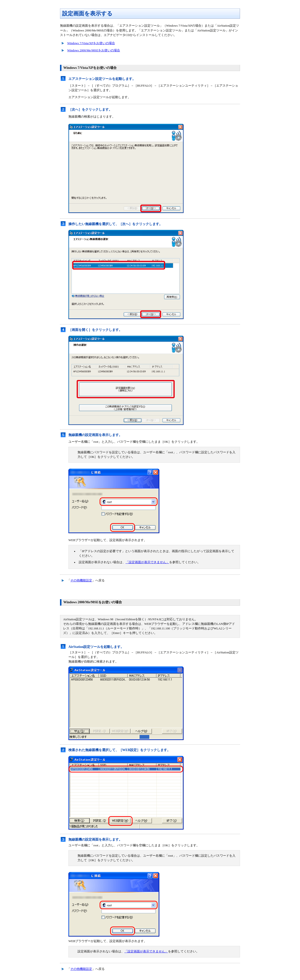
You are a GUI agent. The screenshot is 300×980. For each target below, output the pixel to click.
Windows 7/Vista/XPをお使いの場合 (91, 43)
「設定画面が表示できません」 (147, 562)
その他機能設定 (81, 580)
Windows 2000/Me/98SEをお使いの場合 (94, 50)
